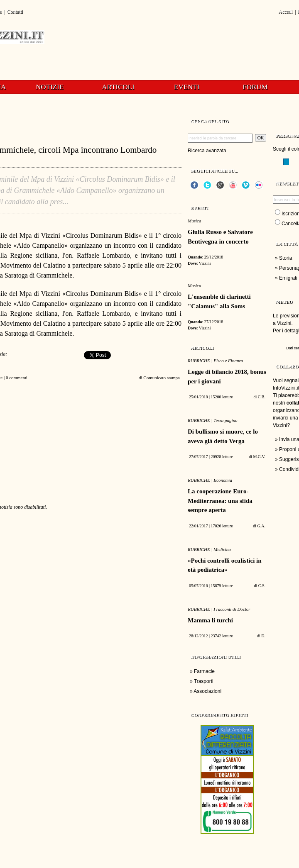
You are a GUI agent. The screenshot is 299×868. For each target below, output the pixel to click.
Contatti (15, 12)
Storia (286, 258)
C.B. (262, 397)
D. (263, 636)
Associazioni (207, 691)
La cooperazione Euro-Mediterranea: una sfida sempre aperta (220, 501)
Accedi (285, 12)
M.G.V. (259, 457)
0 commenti (17, 378)
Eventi (187, 87)
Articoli (118, 87)
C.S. (262, 586)
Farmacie (204, 671)
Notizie (50, 87)
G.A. (261, 526)
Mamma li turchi (210, 620)
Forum (255, 87)
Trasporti (204, 681)
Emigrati (288, 278)
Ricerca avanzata (207, 151)
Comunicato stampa (162, 378)
